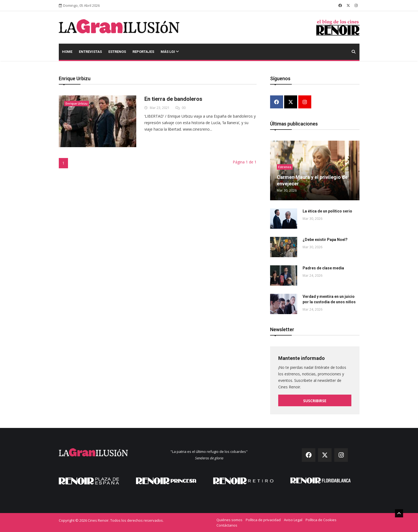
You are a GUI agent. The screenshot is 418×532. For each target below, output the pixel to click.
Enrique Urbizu (77, 103)
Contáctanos (227, 525)
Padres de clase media (323, 268)
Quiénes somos (229, 520)
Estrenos (117, 52)
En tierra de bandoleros (173, 99)
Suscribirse (315, 401)
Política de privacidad (263, 520)
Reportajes (143, 52)
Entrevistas (90, 52)
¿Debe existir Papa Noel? (325, 240)
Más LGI (170, 52)
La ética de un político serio (327, 211)
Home (67, 52)
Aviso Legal (293, 520)
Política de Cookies (321, 520)
